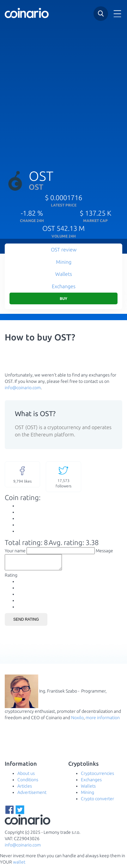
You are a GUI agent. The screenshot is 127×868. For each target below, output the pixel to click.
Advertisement (32, 795)
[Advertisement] (63, 92)
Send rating (26, 622)
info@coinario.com (23, 388)
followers (63, 476)
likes (22, 474)
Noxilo (77, 720)
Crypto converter (97, 801)
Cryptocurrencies (97, 776)
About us (26, 776)
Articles (25, 789)
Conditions (28, 782)
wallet (19, 865)
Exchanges (64, 286)
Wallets (64, 274)
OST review (64, 250)
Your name (15, 551)
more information (103, 720)
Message (104, 551)
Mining (64, 262)
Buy (63, 298)
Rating (11, 578)
